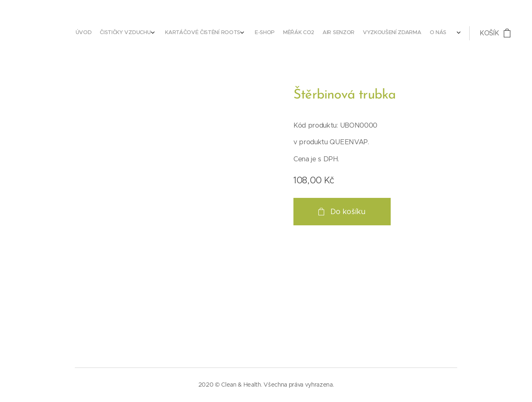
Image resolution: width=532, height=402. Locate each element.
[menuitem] (350, 33)
